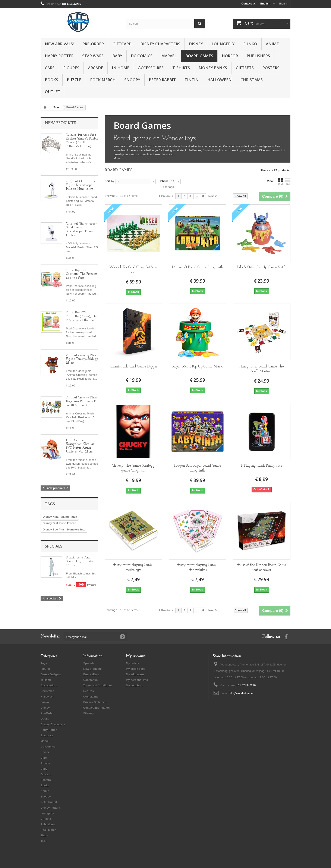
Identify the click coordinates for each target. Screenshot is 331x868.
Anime (272, 44)
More (117, 158)
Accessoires (151, 68)
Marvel (169, 56)
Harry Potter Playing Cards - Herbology (133, 567)
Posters (271, 68)
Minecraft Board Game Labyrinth (198, 267)
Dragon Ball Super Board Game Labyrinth (197, 468)
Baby (117, 56)
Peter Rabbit (162, 80)
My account (136, 656)
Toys (44, 663)
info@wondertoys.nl (241, 693)
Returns (89, 691)
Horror (230, 56)
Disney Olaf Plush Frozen (59, 523)
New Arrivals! (59, 44)
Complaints (91, 697)
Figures (71, 68)
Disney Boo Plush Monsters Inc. (64, 529)
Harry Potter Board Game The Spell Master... (262, 369)
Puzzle (74, 80)
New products (60, 123)
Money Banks (213, 68)
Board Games (199, 56)
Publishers (258, 56)
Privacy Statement (95, 702)
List (288, 182)
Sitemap (89, 713)
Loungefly (223, 44)
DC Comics (142, 56)
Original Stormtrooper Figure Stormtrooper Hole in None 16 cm (81, 185)
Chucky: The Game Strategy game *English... (133, 468)
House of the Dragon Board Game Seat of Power (261, 567)
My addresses (135, 674)
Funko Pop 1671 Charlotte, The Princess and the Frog (81, 274)
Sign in (284, 4)
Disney (196, 44)
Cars (50, 68)
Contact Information (97, 708)
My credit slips (136, 669)
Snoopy (132, 80)
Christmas (252, 80)
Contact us (249, 4)
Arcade (96, 68)
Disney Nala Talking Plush (60, 517)
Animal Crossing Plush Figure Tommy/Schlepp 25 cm (82, 359)
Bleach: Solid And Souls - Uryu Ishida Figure (79, 562)
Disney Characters (160, 44)
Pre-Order (93, 44)
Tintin (192, 80)
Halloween (220, 80)
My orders (133, 663)
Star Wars (93, 56)
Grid (280, 182)
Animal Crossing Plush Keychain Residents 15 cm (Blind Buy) (82, 402)
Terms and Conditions (98, 685)
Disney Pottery (50, 808)
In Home (121, 68)
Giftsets (245, 68)
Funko (250, 44)
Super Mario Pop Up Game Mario (197, 366)
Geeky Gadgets (51, 674)
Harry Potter (59, 56)
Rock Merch (103, 80)
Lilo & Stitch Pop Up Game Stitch (262, 267)
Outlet (53, 92)
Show (164, 181)
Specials (54, 546)
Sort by (109, 181)
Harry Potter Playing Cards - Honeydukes (197, 567)
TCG (43, 841)
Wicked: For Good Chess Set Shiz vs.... (133, 270)
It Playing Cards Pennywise (262, 466)
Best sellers (91, 674)
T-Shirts (181, 68)
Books (51, 80)
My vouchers (134, 685)
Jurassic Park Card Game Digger (133, 366)
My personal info (137, 680)
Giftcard (122, 44)
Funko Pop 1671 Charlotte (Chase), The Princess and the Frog (82, 317)
